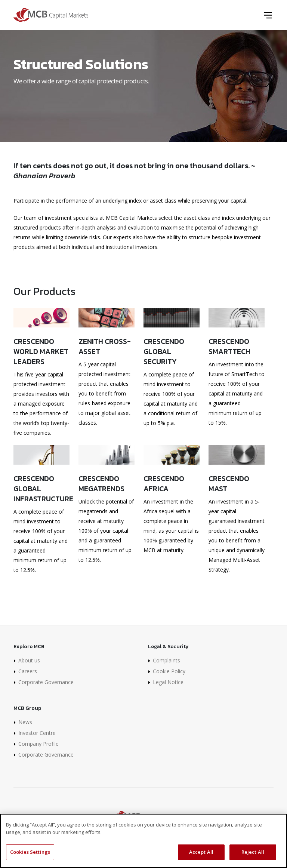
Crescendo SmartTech (229, 346)
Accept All (201, 853)
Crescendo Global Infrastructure (41, 488)
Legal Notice (168, 682)
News (25, 722)
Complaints (166, 660)
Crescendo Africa (164, 483)
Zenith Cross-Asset (105, 346)
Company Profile (38, 744)
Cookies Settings (30, 853)
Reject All (253, 853)
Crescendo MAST (229, 483)
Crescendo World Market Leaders (41, 351)
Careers (28, 671)
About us (29, 660)
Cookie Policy (169, 671)
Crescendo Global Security (164, 351)
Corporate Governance (46, 682)
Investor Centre (37, 733)
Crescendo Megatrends (101, 483)
